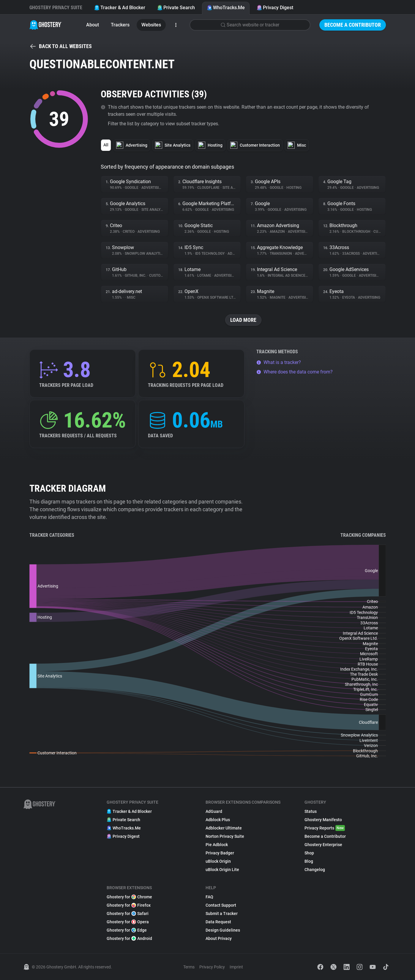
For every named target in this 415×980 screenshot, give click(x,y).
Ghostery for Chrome (129, 897)
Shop (309, 853)
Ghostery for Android (129, 938)
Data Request (218, 922)
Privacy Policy (212, 967)
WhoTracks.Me (226, 8)
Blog (309, 861)
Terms (189, 967)
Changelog (315, 870)
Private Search (176, 8)
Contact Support (221, 905)
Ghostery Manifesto (323, 820)
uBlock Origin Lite (222, 870)
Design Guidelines (223, 930)
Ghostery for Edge (127, 930)
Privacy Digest (275, 8)
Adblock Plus (218, 820)
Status (311, 811)
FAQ (209, 897)
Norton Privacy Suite (225, 836)
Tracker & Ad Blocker (120, 8)
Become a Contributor (353, 25)
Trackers (120, 25)
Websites (151, 25)
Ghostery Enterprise (323, 845)
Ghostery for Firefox (129, 905)
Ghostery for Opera (128, 922)
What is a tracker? (279, 362)
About (93, 25)
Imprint (236, 967)
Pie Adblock (217, 845)
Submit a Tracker (222, 913)
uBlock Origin (218, 861)
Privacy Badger (220, 853)
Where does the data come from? (295, 372)
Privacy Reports (325, 828)
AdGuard (214, 811)
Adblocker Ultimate (224, 828)
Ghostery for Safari (128, 913)
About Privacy (219, 938)
